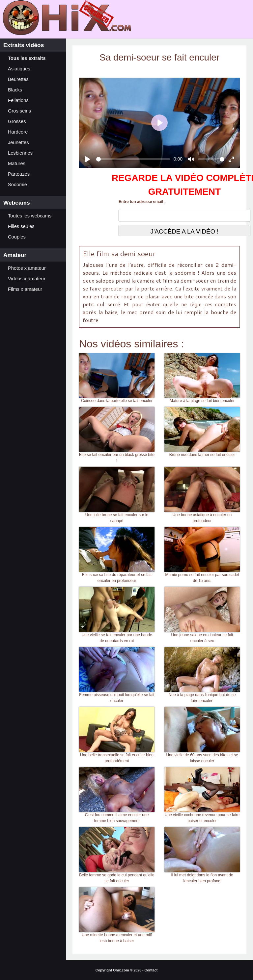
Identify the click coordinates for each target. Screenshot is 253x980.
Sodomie (17, 185)
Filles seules (21, 226)
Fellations (18, 100)
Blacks (15, 90)
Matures (17, 163)
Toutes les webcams (30, 216)
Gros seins (19, 111)
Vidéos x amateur (27, 279)
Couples (17, 237)
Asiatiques (19, 69)
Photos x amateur (27, 268)
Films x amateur (25, 289)
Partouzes (19, 174)
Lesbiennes (20, 153)
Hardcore (18, 132)
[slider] (133, 159)
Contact (151, 970)
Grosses (17, 121)
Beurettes (18, 79)
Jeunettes (18, 142)
